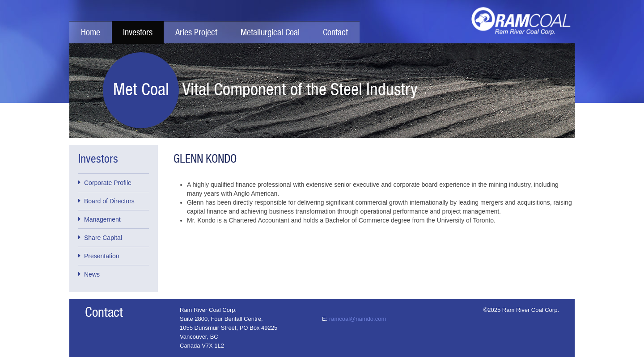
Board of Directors (106, 201)
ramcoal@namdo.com (358, 319)
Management (100, 219)
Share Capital (100, 237)
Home (91, 33)
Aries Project (196, 33)
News (89, 274)
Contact (335, 33)
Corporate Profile (105, 182)
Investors (138, 33)
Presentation (99, 256)
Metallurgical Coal (270, 33)
